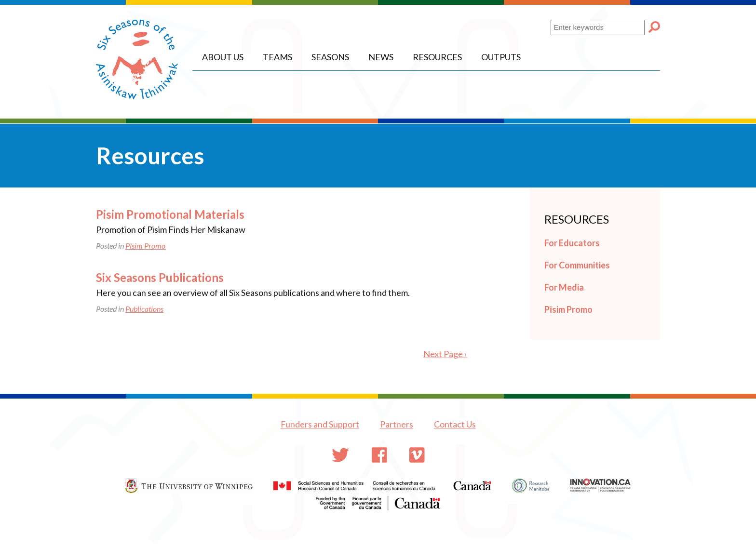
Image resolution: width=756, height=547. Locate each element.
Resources (437, 57)
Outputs (501, 57)
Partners (397, 424)
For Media (564, 287)
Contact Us (455, 424)
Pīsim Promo (145, 246)
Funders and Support (320, 424)
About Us (223, 57)
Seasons (330, 57)
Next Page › (445, 354)
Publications (144, 309)
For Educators (572, 243)
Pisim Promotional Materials (170, 214)
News (381, 57)
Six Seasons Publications (160, 277)
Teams (277, 57)
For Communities (577, 265)
